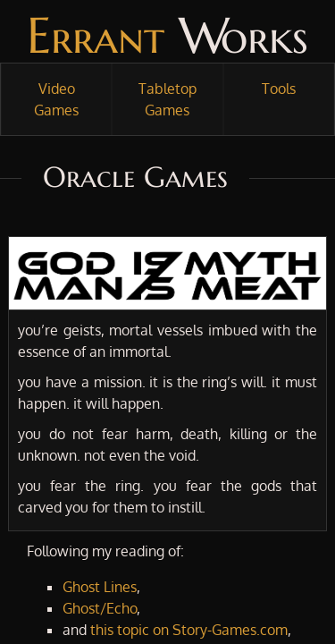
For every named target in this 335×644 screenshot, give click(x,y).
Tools (279, 89)
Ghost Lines (100, 587)
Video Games (56, 99)
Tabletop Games (167, 99)
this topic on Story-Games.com (189, 630)
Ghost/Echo (100, 608)
